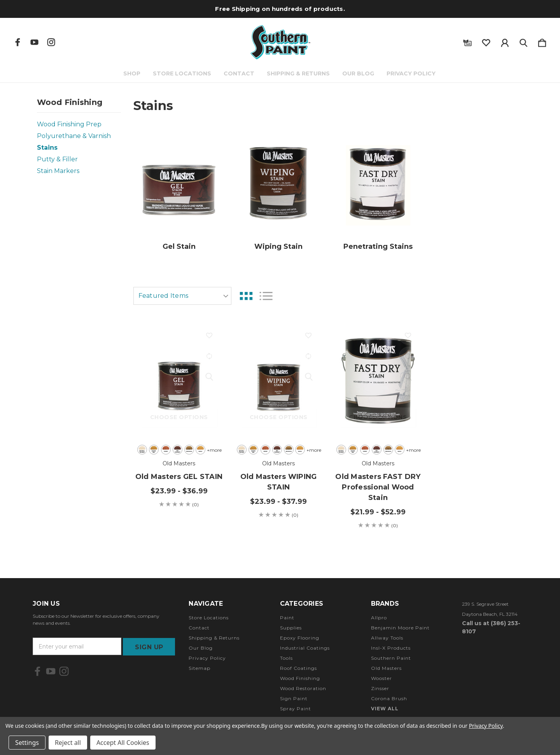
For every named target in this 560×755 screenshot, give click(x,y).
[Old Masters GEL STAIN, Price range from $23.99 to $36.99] (179, 381)
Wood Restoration (303, 688)
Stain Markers (58, 171)
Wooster (381, 678)
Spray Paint (296, 709)
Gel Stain (179, 246)
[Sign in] (505, 41)
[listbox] (182, 296)
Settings (27, 743)
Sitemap (199, 668)
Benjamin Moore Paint (400, 628)
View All (385, 709)
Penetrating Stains (378, 246)
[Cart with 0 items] (542, 41)
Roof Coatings (298, 668)
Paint (287, 618)
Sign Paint (294, 698)
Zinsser (380, 688)
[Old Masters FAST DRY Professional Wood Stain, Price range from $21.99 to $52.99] (378, 381)
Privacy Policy (412, 73)
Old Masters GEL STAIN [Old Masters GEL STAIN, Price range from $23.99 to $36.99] (179, 477)
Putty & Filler (57, 159)
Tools (286, 658)
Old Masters (386, 668)
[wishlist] (486, 41)
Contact (240, 73)
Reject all (68, 743)
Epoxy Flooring (300, 638)
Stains (47, 148)
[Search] (523, 41)
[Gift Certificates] (467, 41)
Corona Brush (389, 698)
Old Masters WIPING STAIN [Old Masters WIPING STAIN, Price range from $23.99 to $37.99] (279, 482)
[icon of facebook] (18, 42)
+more (213, 450)
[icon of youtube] (34, 42)
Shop (133, 73)
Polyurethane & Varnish (74, 136)
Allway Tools (387, 638)
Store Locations (183, 73)
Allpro (379, 618)
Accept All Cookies (123, 743)
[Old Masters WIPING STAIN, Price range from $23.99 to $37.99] (279, 381)
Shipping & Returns (299, 73)
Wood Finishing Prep (69, 124)
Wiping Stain (278, 246)
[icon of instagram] (51, 42)
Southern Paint (391, 658)
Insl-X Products (391, 648)
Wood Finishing (300, 678)
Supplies (291, 628)
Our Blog (359, 73)
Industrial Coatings (305, 648)
